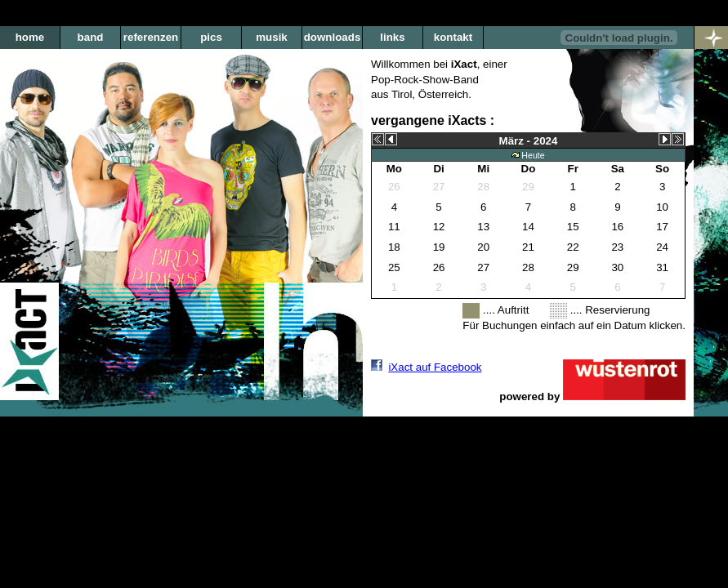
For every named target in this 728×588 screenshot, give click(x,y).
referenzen (151, 37)
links (392, 37)
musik (272, 37)
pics (211, 37)
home (30, 37)
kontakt (453, 37)
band (91, 37)
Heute (528, 155)
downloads (333, 37)
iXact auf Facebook (435, 367)
